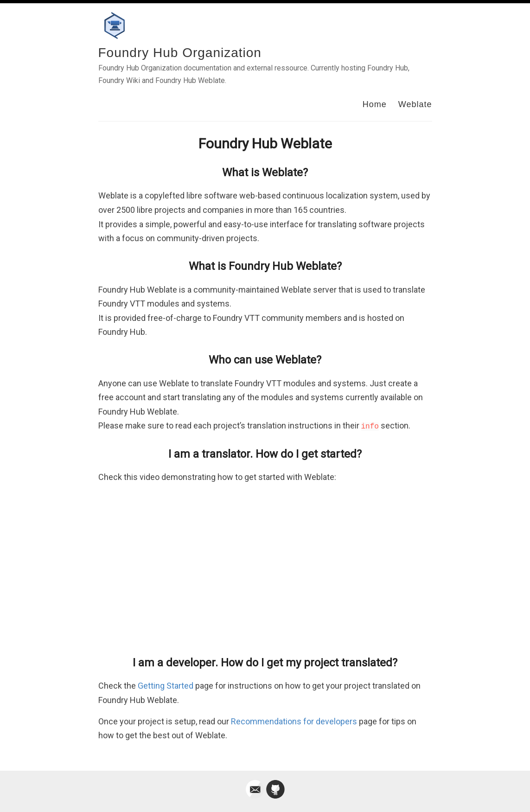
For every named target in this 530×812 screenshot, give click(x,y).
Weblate (415, 104)
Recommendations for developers (294, 721)
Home (375, 104)
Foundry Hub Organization (180, 53)
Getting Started (166, 686)
